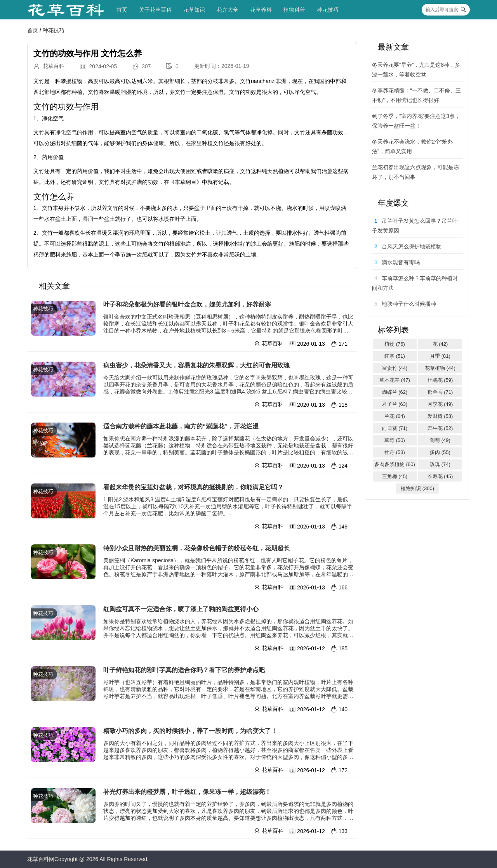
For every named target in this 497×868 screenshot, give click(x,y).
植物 (395, 344)
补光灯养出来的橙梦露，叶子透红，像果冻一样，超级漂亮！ (187, 792)
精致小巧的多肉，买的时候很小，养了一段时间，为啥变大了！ (190, 731)
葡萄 (440, 440)
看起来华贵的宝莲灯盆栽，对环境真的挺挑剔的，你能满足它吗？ (193, 487)
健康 (158, 143)
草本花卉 (395, 380)
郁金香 (440, 392)
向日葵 (395, 428)
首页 (122, 10)
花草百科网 (41, 859)
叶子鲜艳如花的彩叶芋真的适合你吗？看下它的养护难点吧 (184, 670)
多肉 (440, 452)
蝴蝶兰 (395, 392)
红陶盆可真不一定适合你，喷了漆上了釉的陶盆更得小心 (181, 609)
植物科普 (294, 10)
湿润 (88, 219)
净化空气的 (69, 132)
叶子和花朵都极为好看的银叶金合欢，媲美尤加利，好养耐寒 (187, 304)
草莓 (395, 440)
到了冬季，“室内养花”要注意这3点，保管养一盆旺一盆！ (416, 121)
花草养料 (261, 10)
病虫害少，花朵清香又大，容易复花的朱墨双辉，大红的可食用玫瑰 (196, 365)
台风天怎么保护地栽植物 (412, 246)
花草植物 (440, 368)
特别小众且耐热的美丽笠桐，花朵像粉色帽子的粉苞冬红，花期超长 (196, 548)
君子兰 (395, 404)
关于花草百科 (155, 10)
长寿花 (440, 476)
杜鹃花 (440, 380)
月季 (440, 356)
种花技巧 (328, 10)
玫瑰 (440, 464)
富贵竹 (395, 368)
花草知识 (194, 10)
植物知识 (417, 488)
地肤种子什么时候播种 (409, 304)
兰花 (395, 416)
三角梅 (395, 476)
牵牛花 (440, 428)
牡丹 (395, 452)
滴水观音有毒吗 (401, 262)
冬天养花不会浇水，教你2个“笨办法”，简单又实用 (412, 146)
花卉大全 (228, 10)
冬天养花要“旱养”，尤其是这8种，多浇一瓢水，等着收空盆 (416, 70)
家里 (196, 143)
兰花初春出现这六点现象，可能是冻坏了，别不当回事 (415, 172)
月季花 (440, 404)
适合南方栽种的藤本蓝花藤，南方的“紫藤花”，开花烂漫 (181, 426)
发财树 (440, 416)
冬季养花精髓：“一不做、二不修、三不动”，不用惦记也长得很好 (416, 95)
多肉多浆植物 (395, 464)
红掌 (395, 356)
